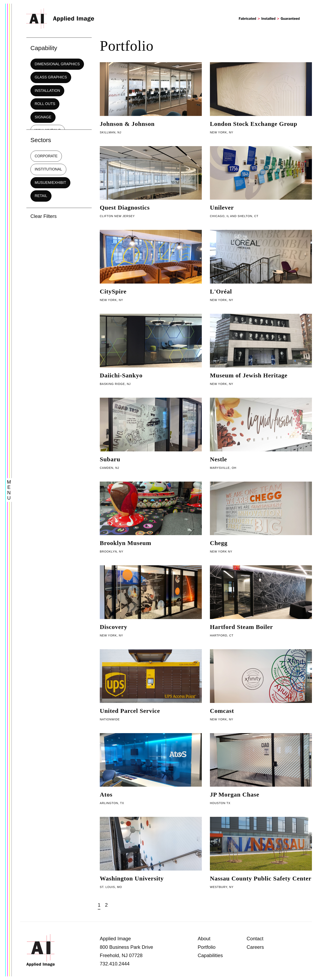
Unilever (222, 207)
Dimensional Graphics (57, 64)
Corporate (46, 156)
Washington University (132, 878)
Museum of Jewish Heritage (249, 375)
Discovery (114, 627)
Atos (106, 794)
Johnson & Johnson (127, 124)
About (204, 939)
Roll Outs (45, 104)
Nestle (218, 459)
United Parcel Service (130, 711)
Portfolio (207, 947)
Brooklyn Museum (126, 543)
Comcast (222, 711)
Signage (43, 117)
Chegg (219, 543)
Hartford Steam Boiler (241, 627)
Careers (255, 947)
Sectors (41, 140)
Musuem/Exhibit (50, 183)
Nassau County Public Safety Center (261, 878)
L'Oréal (221, 291)
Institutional (48, 169)
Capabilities (210, 955)
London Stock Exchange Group (254, 124)
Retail (41, 196)
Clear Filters (44, 216)
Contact (255, 939)
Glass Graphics (51, 77)
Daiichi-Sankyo (121, 375)
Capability (44, 48)
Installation (47, 91)
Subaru (110, 459)
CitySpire (113, 291)
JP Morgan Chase (235, 794)
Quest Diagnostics (125, 207)
